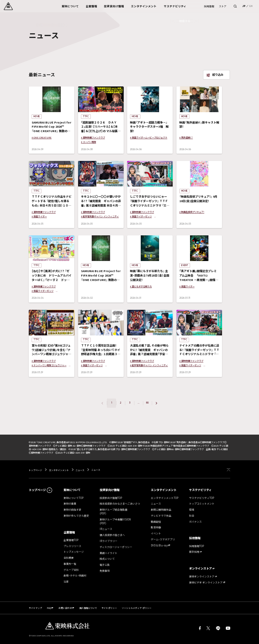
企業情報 (69, 532)
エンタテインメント (59, 470)
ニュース (80, 470)
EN (251, 6)
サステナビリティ (200, 490)
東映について (72, 490)
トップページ (36, 470)
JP (244, 6)
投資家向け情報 (110, 490)
